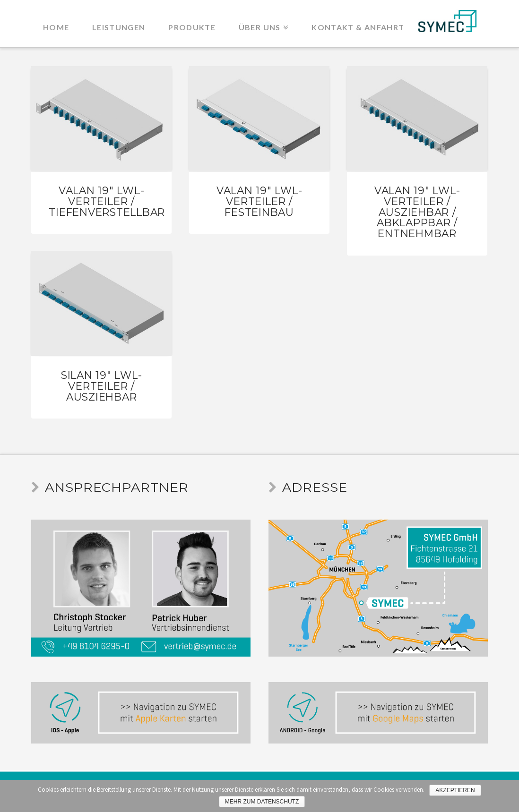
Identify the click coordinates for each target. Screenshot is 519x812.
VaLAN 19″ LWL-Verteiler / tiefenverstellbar (107, 201)
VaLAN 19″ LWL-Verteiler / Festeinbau (259, 201)
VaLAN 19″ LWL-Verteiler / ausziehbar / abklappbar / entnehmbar (417, 212)
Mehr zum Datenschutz (262, 802)
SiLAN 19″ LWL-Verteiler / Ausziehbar (102, 386)
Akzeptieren (455, 790)
